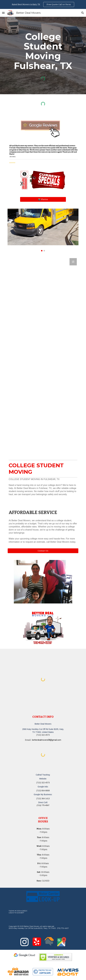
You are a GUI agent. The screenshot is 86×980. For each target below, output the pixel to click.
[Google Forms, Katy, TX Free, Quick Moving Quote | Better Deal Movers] (43, 355)
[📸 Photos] (43, 199)
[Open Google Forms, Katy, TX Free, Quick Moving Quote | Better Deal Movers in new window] (73, 262)
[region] (43, 4)
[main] (43, 51)
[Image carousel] (43, 230)
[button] (3, 13)
